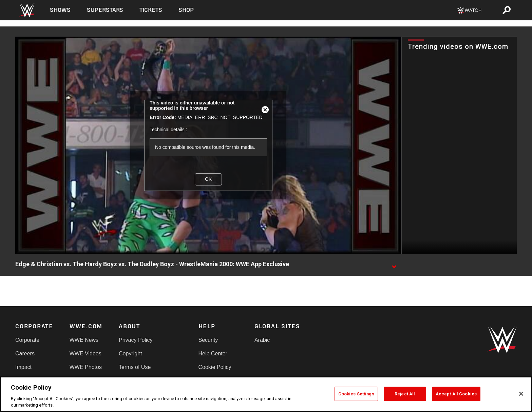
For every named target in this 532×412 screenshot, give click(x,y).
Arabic (262, 340)
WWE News (84, 340)
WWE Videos (85, 354)
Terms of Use (135, 367)
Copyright (130, 354)
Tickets (151, 10)
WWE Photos (86, 367)
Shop (186, 10)
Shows (60, 10)
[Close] (521, 394)
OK (208, 179)
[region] (266, 394)
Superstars (105, 10)
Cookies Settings (356, 394)
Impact (23, 367)
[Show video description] (394, 264)
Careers (25, 354)
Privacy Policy (136, 340)
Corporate (27, 340)
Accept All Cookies (456, 394)
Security (208, 340)
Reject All (405, 394)
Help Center (213, 354)
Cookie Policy (215, 367)
